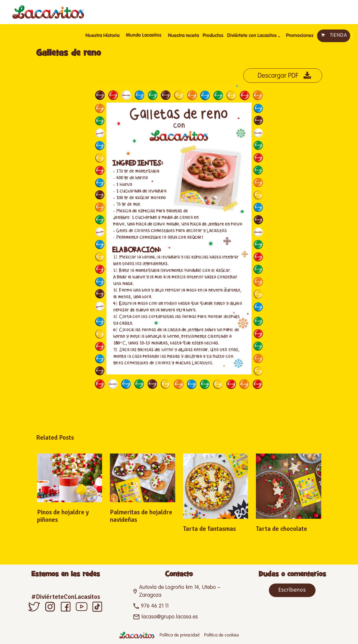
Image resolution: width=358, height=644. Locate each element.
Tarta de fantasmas (209, 529)
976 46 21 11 (155, 606)
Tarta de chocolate (282, 529)
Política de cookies (222, 635)
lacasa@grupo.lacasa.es (170, 617)
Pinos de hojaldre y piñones (63, 516)
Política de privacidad (179, 635)
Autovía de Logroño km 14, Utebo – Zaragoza (180, 591)
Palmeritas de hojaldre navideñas (141, 516)
